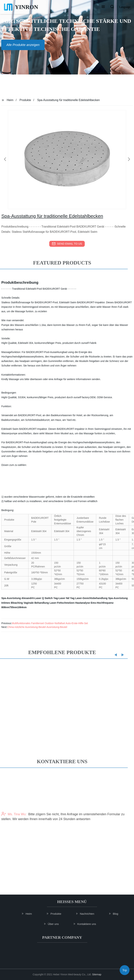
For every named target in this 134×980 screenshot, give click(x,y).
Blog (117, 914)
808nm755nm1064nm (14, 607)
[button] (103, 7)
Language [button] (125, 7)
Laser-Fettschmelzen (62, 603)
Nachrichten (89, 914)
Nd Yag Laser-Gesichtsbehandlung (87, 598)
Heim (10, 100)
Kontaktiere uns (88, 924)
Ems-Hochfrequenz (102, 603)
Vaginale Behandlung (36, 603)
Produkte (25, 100)
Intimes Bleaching (12, 603)
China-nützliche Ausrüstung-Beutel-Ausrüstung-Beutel (37, 627)
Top (125, 969)
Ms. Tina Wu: (14, 825)
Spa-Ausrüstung (11, 598)
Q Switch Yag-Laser (54, 598)
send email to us (67, 244)
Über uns (55, 924)
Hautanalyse (83, 603)
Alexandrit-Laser (31, 598)
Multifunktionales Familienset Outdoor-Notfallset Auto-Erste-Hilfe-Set (50, 623)
